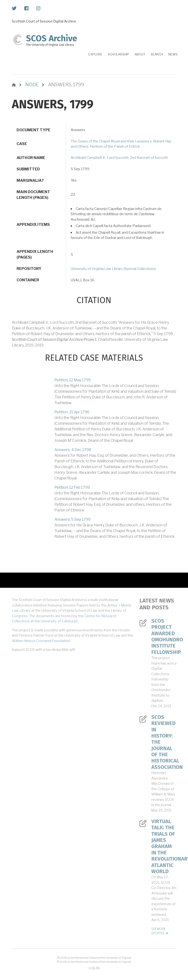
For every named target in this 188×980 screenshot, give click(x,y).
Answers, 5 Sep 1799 (72, 519)
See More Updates (158, 931)
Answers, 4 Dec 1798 (73, 450)
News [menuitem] (173, 54)
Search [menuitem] (157, 54)
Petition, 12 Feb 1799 (72, 487)
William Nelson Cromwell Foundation (41, 641)
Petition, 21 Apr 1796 (72, 412)
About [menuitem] (140, 54)
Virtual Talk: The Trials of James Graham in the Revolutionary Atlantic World (164, 846)
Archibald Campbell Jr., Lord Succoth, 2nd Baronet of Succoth (119, 158)
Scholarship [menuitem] (118, 54)
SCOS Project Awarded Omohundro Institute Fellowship (164, 637)
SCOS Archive (52, 38)
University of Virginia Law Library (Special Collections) (113, 269)
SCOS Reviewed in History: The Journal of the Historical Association (164, 742)
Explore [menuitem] (95, 54)
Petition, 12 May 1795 (73, 380)
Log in (94, 968)
